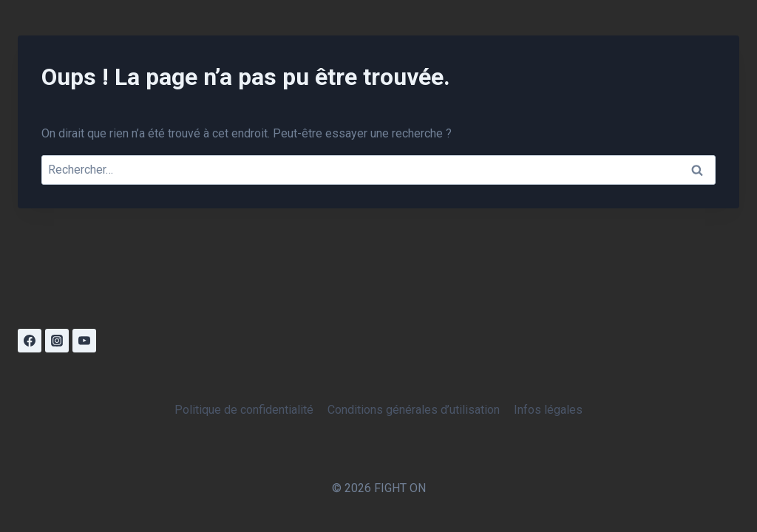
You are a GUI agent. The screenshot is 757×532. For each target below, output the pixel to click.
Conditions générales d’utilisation (414, 410)
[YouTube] (84, 341)
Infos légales (548, 410)
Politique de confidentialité (244, 410)
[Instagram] (57, 341)
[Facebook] (30, 341)
